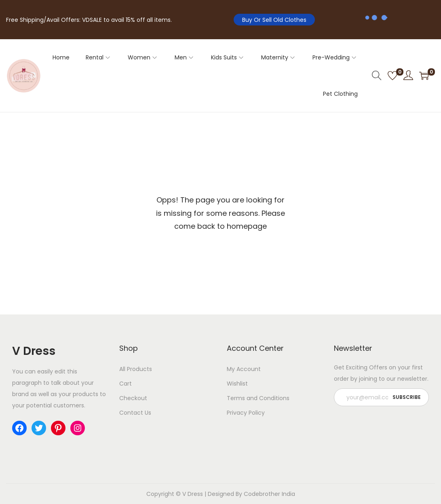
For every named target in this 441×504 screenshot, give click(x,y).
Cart (126, 384)
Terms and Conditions (258, 398)
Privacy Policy (246, 413)
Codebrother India (269, 494)
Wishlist (237, 384)
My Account (244, 369)
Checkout (133, 398)
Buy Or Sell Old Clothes (274, 20)
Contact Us (135, 413)
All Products (136, 369)
